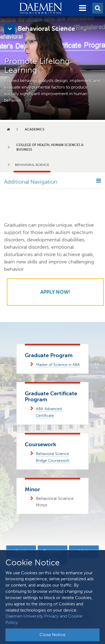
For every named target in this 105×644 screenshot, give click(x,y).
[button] (83, 8)
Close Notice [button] (52, 635)
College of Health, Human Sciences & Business (50, 147)
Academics (35, 129)
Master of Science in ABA (58, 365)
